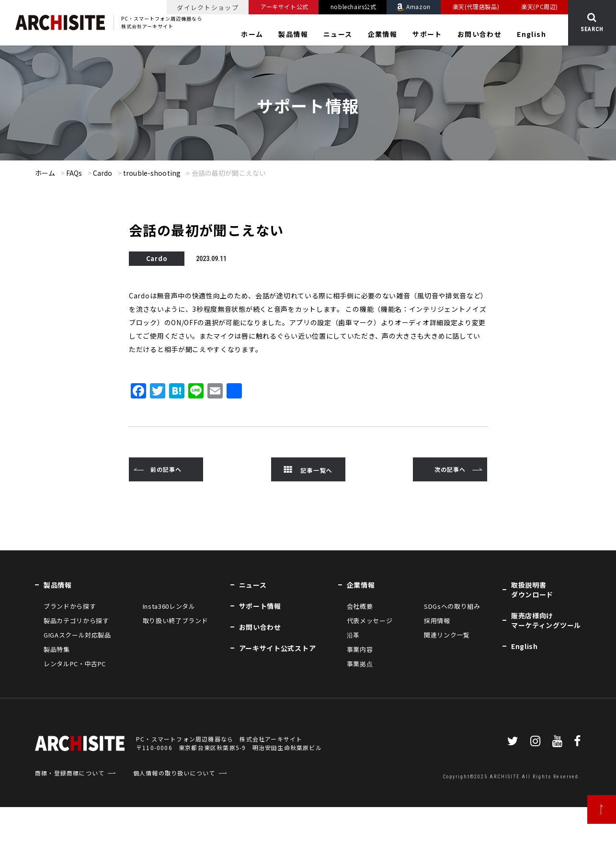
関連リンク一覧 (447, 635)
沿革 (353, 635)
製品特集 (57, 649)
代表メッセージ (370, 621)
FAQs (74, 173)
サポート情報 (260, 606)
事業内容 (360, 649)
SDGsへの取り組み (452, 606)
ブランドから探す (70, 606)
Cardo (103, 173)
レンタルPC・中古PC (75, 664)
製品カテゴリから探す (76, 621)
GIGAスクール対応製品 (77, 635)
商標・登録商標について (70, 773)
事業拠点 (360, 664)
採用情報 (437, 621)
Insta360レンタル (169, 606)
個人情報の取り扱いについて (174, 773)
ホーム (252, 34)
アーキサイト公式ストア (278, 648)
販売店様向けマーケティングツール (546, 620)
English (531, 34)
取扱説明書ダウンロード (532, 590)
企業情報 (383, 34)
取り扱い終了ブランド (176, 621)
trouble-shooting (152, 173)
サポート (427, 34)
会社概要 (360, 606)
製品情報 (293, 34)
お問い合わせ (479, 34)
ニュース (338, 34)
